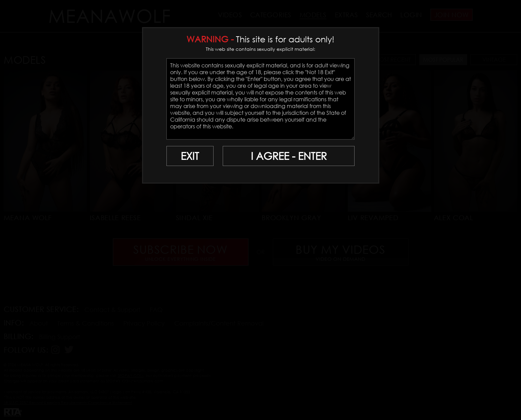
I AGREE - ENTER (289, 156)
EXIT (190, 156)
